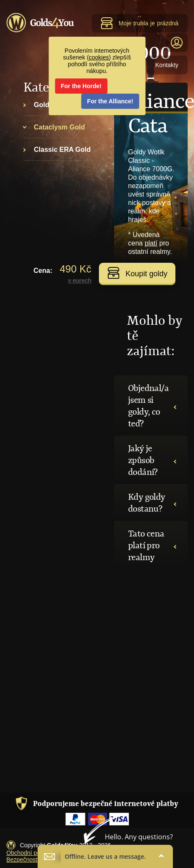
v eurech (80, 280)
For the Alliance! (110, 101)
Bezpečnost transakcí (35, 860)
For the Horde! (81, 86)
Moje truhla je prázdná (139, 23)
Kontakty (167, 65)
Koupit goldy (137, 273)
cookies (99, 57)
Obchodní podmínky (33, 853)
